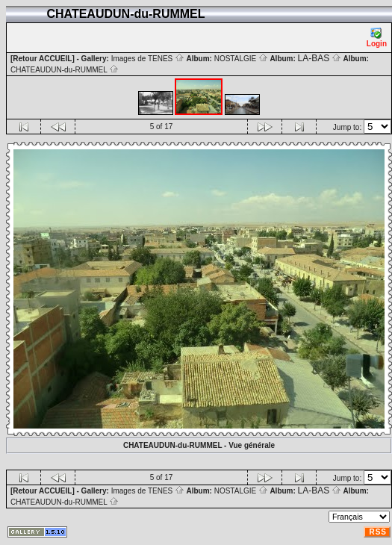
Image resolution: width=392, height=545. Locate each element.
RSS (378, 532)
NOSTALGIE (241, 59)
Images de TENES (148, 59)
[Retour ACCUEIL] (43, 59)
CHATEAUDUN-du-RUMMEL (65, 70)
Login (377, 38)
